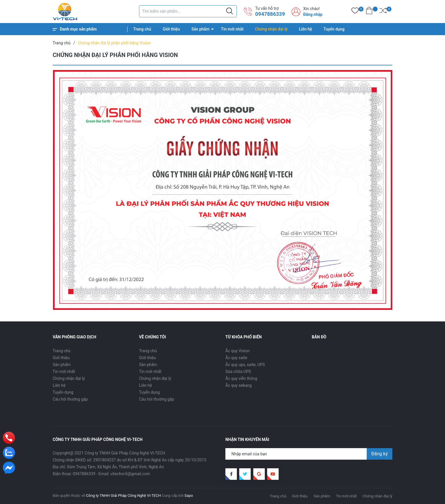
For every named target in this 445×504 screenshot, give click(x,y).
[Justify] (230, 11)
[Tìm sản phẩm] (188, 11)
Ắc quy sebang (238, 385)
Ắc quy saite (236, 358)
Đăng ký (380, 454)
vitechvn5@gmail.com (130, 474)
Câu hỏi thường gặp (70, 399)
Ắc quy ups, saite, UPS (245, 365)
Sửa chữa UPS (238, 372)
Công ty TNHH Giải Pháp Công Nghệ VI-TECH (123, 496)
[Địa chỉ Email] (309, 454)
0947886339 (270, 14)
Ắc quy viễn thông (241, 378)
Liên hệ (306, 29)
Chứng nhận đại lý (271, 29)
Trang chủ (142, 29)
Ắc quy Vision (237, 351)
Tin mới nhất (232, 29)
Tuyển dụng (334, 29)
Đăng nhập (313, 14)
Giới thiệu (171, 29)
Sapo (189, 496)
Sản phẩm (200, 29)
